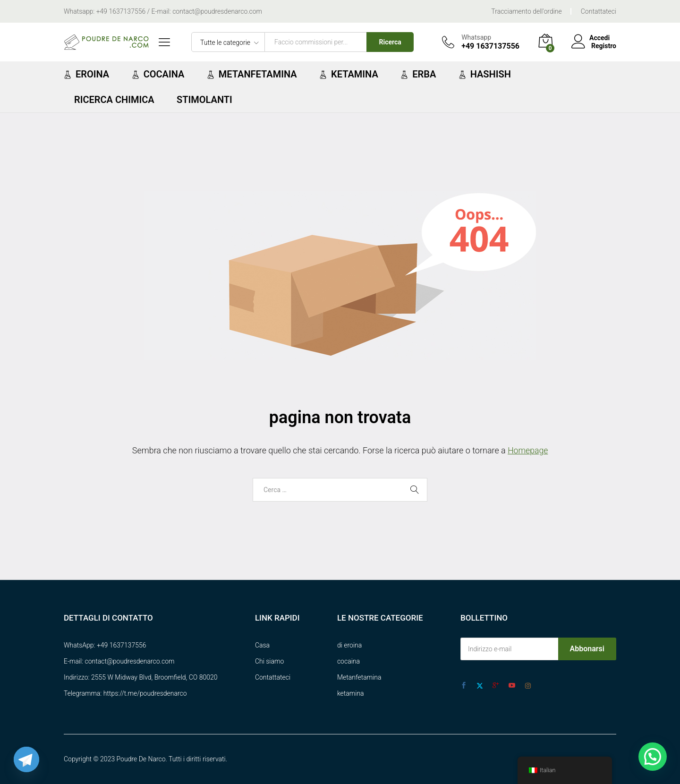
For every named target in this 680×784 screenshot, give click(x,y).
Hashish (485, 74)
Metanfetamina (252, 74)
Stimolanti (204, 100)
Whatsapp (476, 37)
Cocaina (158, 74)
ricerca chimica (114, 100)
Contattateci (599, 11)
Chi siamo (269, 661)
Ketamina (349, 74)
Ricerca (390, 42)
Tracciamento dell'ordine (526, 11)
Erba (418, 74)
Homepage (528, 450)
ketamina (351, 693)
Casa (262, 645)
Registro (604, 46)
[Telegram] (26, 759)
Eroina (86, 74)
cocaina (348, 661)
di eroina (349, 645)
